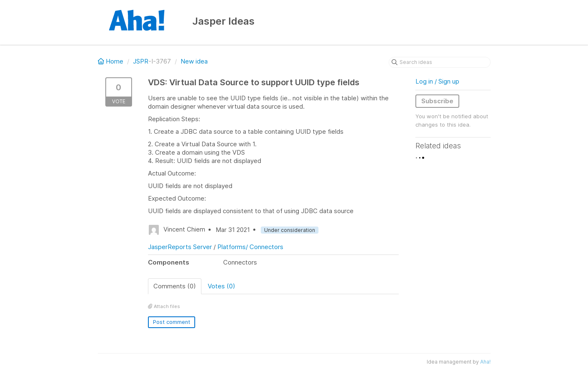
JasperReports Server (180, 247)
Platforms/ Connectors (250, 247)
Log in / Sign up (437, 81)
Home (111, 61)
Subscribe (437, 101)
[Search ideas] (440, 62)
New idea (194, 61)
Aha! (485, 362)
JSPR (141, 61)
